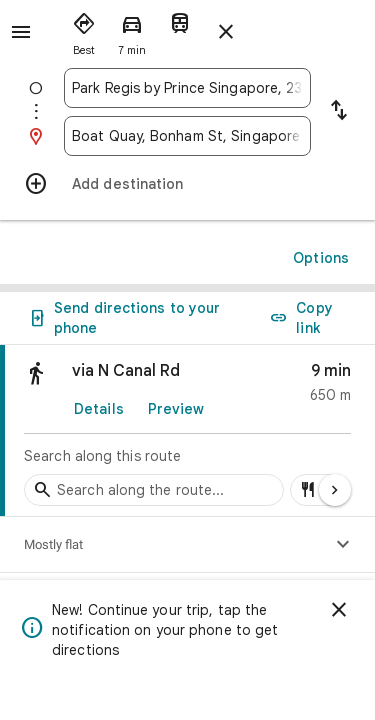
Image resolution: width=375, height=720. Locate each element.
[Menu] (21, 32)
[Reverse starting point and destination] (339, 112)
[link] (187, 431)
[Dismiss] (339, 610)
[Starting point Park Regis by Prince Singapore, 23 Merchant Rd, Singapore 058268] (187, 88)
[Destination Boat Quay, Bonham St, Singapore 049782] (187, 136)
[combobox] (187, 88)
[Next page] (335, 490)
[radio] (84, 30)
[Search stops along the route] (154, 490)
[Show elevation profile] (343, 545)
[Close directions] (226, 32)
